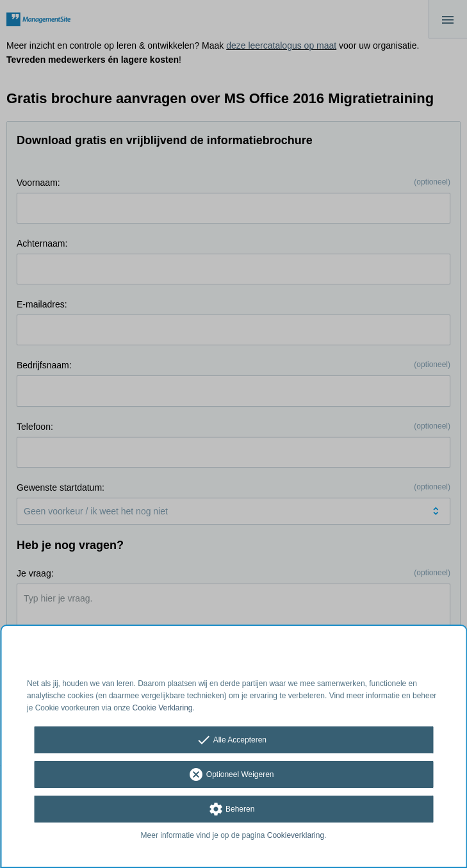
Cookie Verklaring (163, 708)
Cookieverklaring (296, 835)
